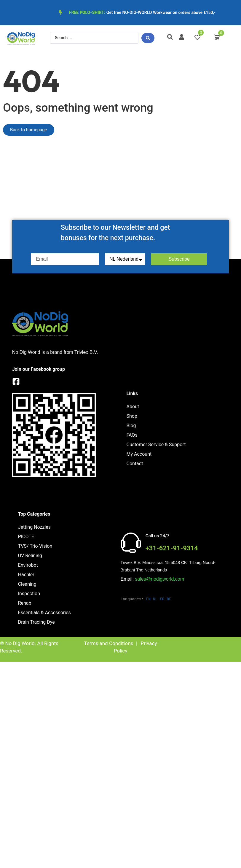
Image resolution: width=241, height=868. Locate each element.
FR (162, 599)
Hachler (26, 575)
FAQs (132, 435)
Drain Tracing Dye (36, 622)
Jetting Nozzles (34, 527)
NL (155, 599)
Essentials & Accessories (44, 613)
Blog (131, 426)
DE (169, 599)
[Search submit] (148, 38)
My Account (139, 454)
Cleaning (27, 584)
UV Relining (30, 556)
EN (148, 599)
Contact (135, 464)
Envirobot (28, 565)
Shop (132, 416)
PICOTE (26, 537)
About (133, 407)
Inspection (29, 594)
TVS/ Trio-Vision (35, 546)
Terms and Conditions (108, 643)
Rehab (25, 603)
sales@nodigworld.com (159, 579)
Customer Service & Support (156, 445)
